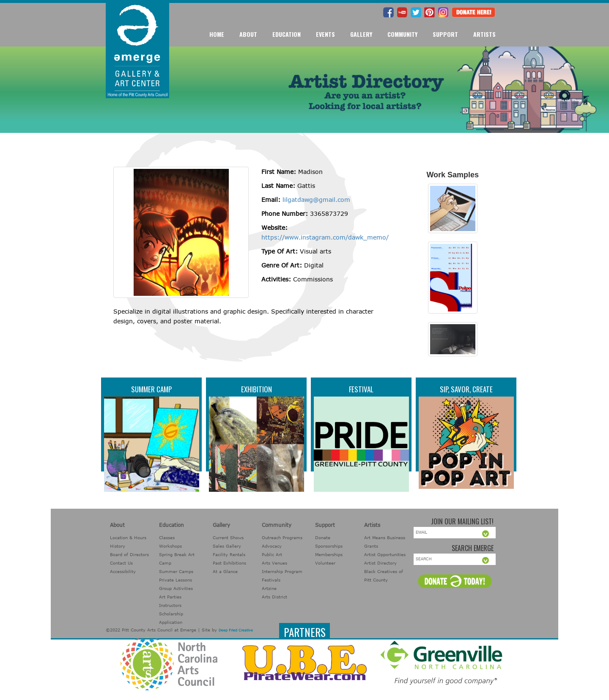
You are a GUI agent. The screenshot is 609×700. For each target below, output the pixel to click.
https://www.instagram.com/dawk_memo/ (325, 237)
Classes (167, 537)
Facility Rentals (229, 554)
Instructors (170, 605)
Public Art (272, 554)
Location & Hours (128, 537)
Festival (361, 389)
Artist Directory (380, 563)
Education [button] (287, 34)
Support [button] (445, 34)
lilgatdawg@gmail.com (316, 200)
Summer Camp (151, 389)
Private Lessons (176, 580)
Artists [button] (484, 34)
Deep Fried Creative (236, 630)
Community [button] (402, 34)
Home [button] (217, 34)
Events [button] (325, 34)
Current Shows (228, 537)
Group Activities (176, 588)
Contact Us (121, 563)
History (118, 546)
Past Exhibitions (229, 563)
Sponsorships (329, 546)
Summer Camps (176, 571)
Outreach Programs (282, 537)
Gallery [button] (361, 34)
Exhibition (256, 389)
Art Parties (170, 597)
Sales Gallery (227, 546)
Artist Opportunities (385, 554)
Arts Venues (274, 563)
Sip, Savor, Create (466, 389)
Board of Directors (129, 554)
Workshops (170, 546)
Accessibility (123, 571)
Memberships (329, 554)
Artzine (269, 588)
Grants (371, 546)
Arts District (274, 597)
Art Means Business (385, 537)
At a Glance (225, 571)
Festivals (271, 580)
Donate (323, 537)
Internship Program (282, 571)
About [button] (248, 34)
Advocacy (272, 546)
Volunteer (325, 563)
